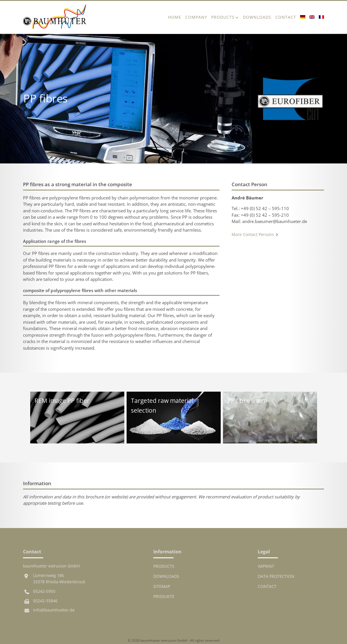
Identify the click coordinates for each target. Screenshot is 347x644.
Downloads (257, 17)
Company (196, 17)
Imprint (266, 566)
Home (175, 17)
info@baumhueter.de (54, 610)
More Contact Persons (255, 235)
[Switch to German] (303, 17)
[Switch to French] (320, 17)
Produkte (164, 597)
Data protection (276, 576)
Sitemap (162, 586)
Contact (286, 17)
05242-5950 (44, 591)
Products (223, 17)
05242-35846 (45, 601)
